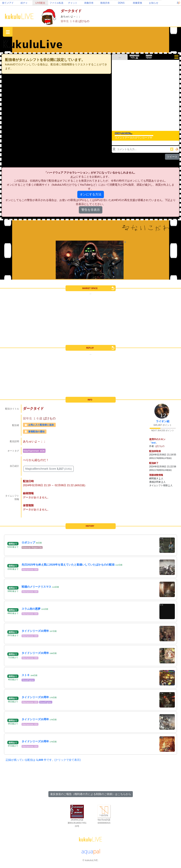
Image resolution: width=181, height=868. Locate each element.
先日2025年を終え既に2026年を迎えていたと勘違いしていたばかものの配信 (68, 565)
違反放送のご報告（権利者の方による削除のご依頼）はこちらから (91, 794)
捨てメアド (8, 3)
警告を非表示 (91, 210)
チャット (73, 3)
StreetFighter (28, 680)
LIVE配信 (40, 3)
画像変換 (137, 3)
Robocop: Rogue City (32, 547)
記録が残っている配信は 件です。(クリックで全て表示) (43, 760)
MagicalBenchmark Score (49, 469)
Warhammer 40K (34, 451)
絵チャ (24, 3)
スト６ (26, 675)
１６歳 (74, 21)
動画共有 (105, 3)
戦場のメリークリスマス (36, 587)
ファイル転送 (56, 3)
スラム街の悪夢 (31, 609)
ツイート (172, 157)
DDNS (121, 3)
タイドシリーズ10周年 (35, 631)
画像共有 (89, 3)
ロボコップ (28, 542)
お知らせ (154, 3)
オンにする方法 (91, 194)
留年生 (65, 21)
